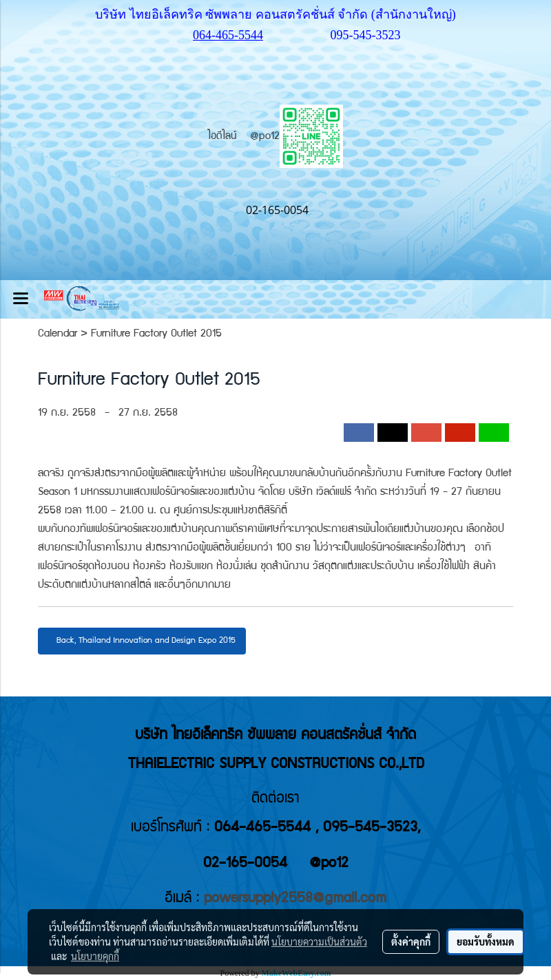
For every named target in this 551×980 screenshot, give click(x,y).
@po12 (297, 137)
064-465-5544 (228, 35)
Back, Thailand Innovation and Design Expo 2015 (142, 641)
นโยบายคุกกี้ (95, 956)
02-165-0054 (245, 864)
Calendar (58, 334)
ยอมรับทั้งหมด (486, 941)
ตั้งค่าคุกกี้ (411, 941)
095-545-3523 (366, 35)
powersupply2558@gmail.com (295, 899)
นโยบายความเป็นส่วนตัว (319, 941)
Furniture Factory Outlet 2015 (156, 334)
